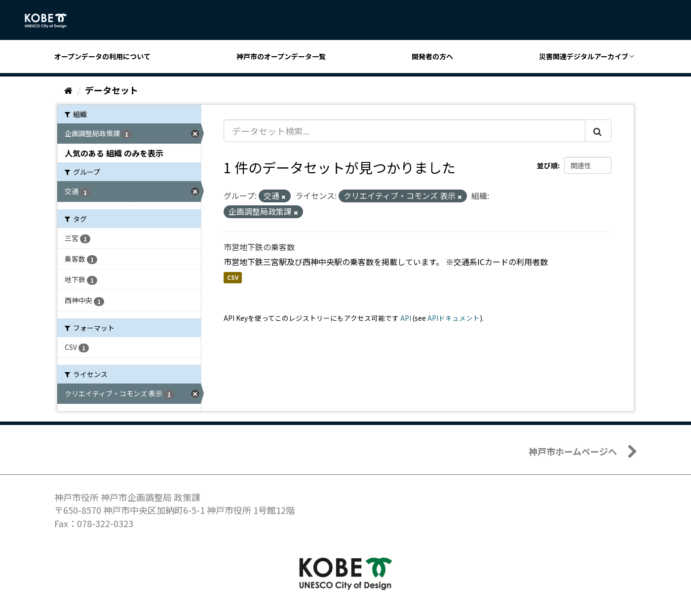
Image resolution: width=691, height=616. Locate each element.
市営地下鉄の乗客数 (259, 247)
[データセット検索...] (404, 131)
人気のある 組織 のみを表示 (114, 153)
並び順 (547, 165)
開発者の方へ (432, 56)
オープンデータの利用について (102, 56)
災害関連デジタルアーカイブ (584, 56)
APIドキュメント (454, 318)
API (406, 318)
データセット (112, 90)
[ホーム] (68, 90)
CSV (233, 278)
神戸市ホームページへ (573, 451)
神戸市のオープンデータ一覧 (281, 56)
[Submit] (598, 131)
